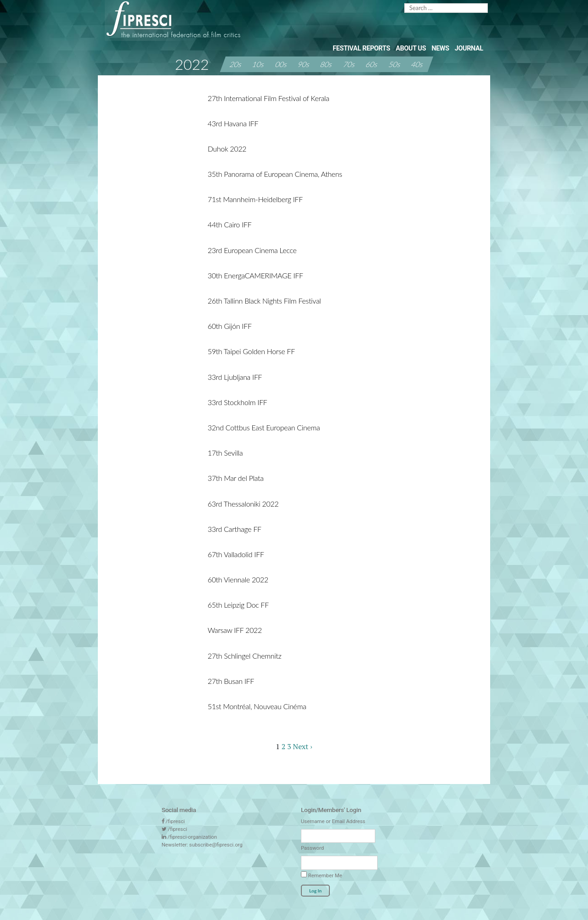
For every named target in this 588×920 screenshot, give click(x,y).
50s (395, 64)
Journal (469, 48)
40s (418, 64)
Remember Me (322, 875)
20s (236, 64)
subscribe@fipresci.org (216, 845)
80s (327, 64)
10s (259, 64)
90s (304, 64)
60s (372, 64)
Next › (303, 746)
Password (312, 848)
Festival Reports (361, 48)
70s (350, 64)
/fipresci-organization (192, 837)
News (440, 48)
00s (281, 64)
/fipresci (175, 821)
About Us (411, 48)
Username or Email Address (333, 821)
